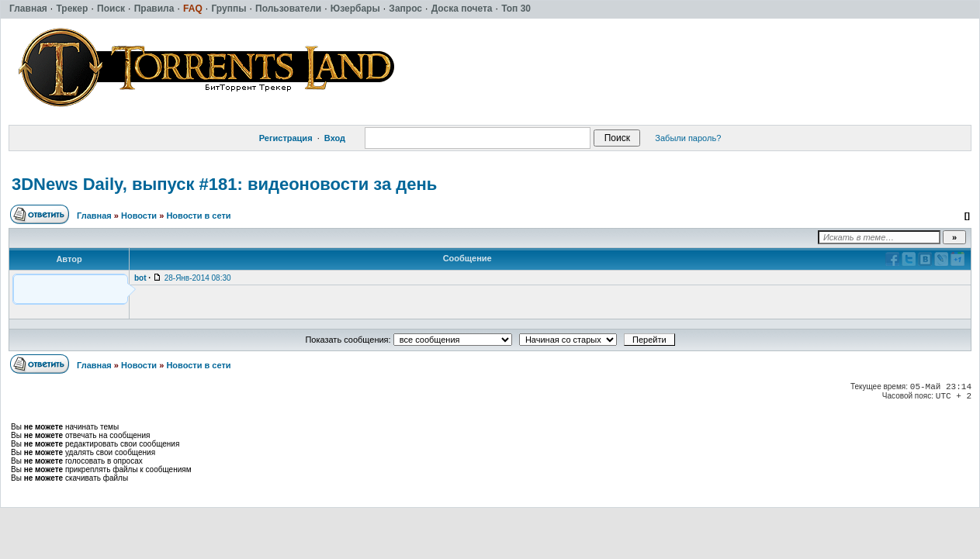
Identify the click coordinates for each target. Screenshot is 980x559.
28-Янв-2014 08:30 (198, 278)
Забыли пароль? (688, 138)
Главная (94, 216)
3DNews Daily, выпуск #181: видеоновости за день (224, 184)
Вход (335, 138)
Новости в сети (198, 216)
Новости (139, 216)
